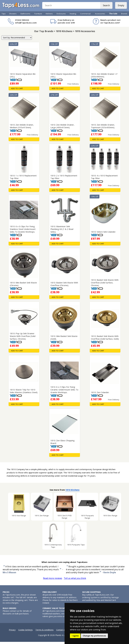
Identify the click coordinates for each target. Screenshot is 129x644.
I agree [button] (75, 636)
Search (106, 7)
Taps (4, 16)
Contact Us (61, 632)
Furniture (38, 16)
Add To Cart (17, 91)
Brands (124, 16)
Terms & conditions (44, 632)
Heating (73, 16)
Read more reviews (53, 580)
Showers (13, 16)
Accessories (100, 16)
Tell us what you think (75, 580)
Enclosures (61, 16)
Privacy (12, 632)
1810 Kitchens (72, 492)
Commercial (85, 16)
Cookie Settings (25, 632)
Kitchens (49, 16)
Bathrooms (25, 16)
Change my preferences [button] (94, 636)
